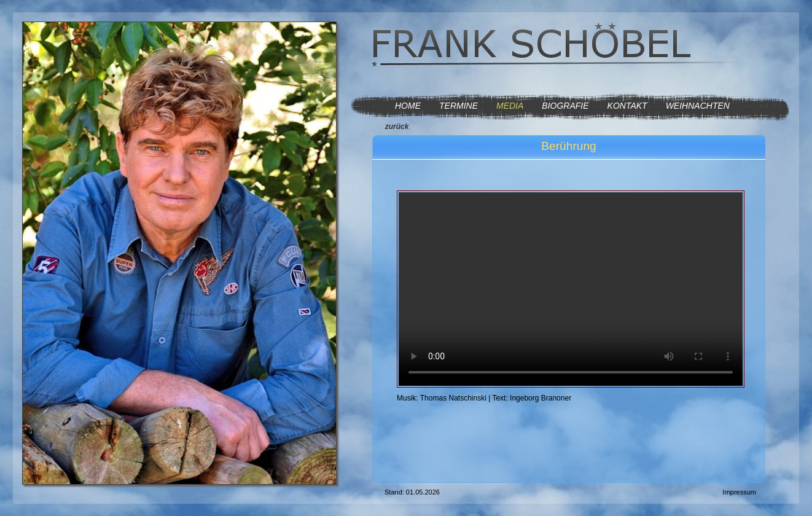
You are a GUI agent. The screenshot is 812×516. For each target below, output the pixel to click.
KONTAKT (627, 106)
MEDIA (510, 106)
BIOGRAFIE (565, 106)
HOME (408, 106)
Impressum (740, 492)
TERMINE (459, 106)
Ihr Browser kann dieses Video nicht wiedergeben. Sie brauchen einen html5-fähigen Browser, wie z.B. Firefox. (571, 289)
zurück (397, 127)
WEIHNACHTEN (698, 106)
